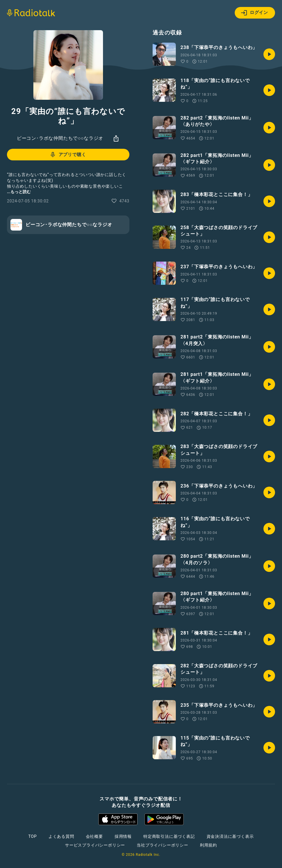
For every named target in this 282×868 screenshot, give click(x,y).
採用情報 (123, 836)
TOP (33, 836)
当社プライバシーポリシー (162, 845)
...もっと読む (19, 192)
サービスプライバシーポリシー (95, 845)
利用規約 (208, 845)
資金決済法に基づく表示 (230, 836)
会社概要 (94, 836)
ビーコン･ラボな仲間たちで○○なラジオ (60, 138)
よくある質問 (61, 836)
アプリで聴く (68, 155)
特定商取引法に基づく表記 (169, 836)
